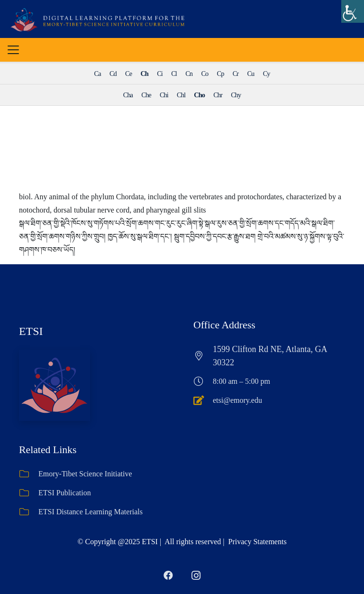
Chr (218, 95)
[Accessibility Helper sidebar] (353, 11)
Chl (181, 95)
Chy (236, 95)
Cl (174, 74)
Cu (250, 74)
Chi (164, 95)
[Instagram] (196, 575)
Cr (236, 74)
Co (205, 74)
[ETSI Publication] (29, 493)
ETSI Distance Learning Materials (91, 512)
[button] (13, 50)
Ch (144, 74)
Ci (160, 74)
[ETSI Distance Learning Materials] (29, 512)
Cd (113, 74)
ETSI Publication (65, 493)
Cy (267, 74)
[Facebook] (168, 575)
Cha (128, 95)
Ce (128, 74)
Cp (221, 74)
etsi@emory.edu (237, 400)
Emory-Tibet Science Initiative (85, 474)
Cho (199, 95)
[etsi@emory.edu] (203, 400)
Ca (98, 74)
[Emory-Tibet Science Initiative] (29, 474)
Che (146, 95)
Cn (189, 74)
